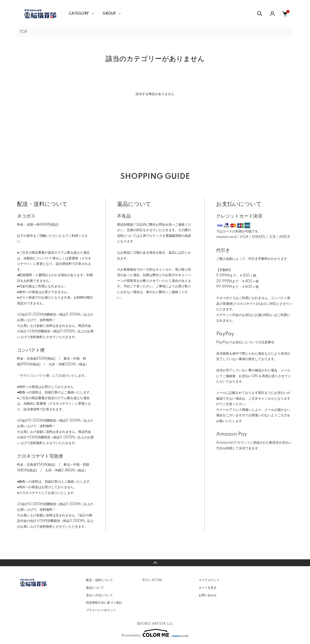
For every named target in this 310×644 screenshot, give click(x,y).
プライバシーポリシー (101, 610)
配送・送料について (99, 580)
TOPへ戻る (155, 563)
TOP (23, 32)
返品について (95, 588)
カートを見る (208, 588)
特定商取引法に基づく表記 (104, 603)
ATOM (157, 580)
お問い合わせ (208, 595)
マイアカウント (209, 580)
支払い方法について (99, 595)
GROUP (109, 14)
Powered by (155, 633)
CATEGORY (79, 14)
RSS (145, 580)
